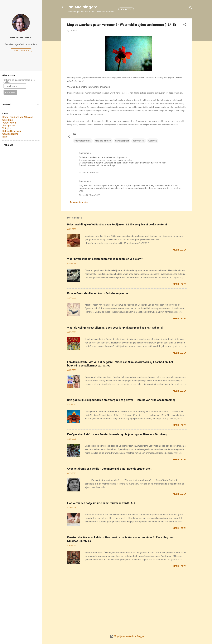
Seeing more (9, 125)
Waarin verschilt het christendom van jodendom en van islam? (105, 259)
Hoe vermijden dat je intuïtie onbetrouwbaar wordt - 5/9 (101, 503)
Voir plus (7, 128)
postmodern (139, 141)
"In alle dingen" (83, 7)
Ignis (5, 137)
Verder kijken (9, 123)
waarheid (153, 141)
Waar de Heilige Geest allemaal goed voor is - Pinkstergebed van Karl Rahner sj (115, 328)
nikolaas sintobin (103, 141)
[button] (185, 25)
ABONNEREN (126, 9)
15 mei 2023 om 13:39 (90, 195)
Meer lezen (180, 250)
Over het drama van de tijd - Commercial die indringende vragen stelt (109, 469)
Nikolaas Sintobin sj (21, 37)
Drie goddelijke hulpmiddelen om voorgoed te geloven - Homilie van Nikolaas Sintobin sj (121, 400)
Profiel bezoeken (21, 50)
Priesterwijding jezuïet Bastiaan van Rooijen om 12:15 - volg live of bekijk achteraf (117, 224)
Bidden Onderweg (12, 131)
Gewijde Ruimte (10, 134)
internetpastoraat (83, 141)
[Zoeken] (191, 8)
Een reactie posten (79, 202)
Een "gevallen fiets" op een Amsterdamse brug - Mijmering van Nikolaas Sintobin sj (117, 434)
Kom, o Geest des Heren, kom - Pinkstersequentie (98, 293)
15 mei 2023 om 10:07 (90, 172)
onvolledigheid (122, 141)
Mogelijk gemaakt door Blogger (127, 636)
